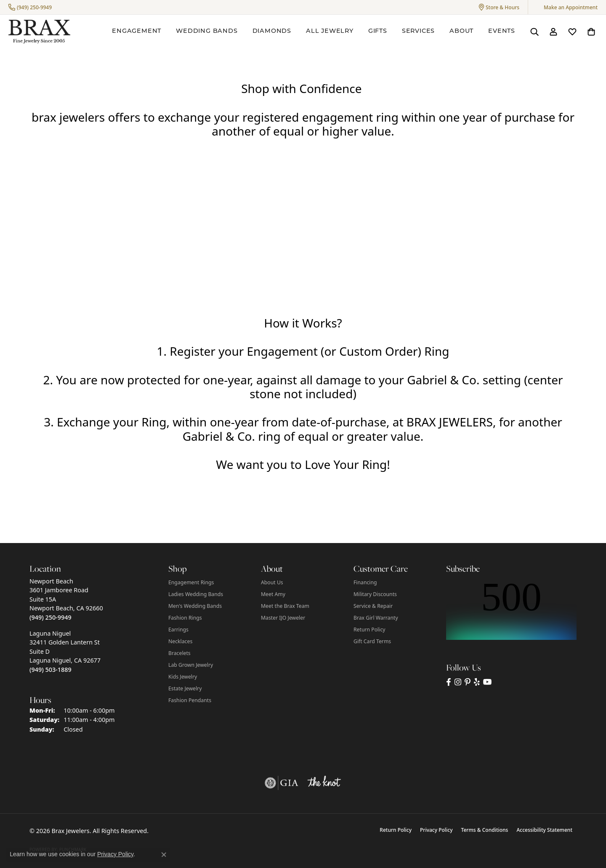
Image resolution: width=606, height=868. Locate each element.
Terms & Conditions (485, 830)
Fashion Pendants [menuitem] (190, 700)
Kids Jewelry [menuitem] (183, 677)
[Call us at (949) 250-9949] (50, 617)
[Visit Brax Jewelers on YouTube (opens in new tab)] (488, 682)
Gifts (378, 31)
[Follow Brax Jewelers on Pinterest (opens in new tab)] (468, 682)
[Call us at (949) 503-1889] (50, 670)
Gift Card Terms (372, 641)
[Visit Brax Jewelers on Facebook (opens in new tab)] (449, 682)
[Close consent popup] (164, 855)
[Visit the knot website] (324, 783)
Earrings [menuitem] (178, 630)
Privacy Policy (436, 830)
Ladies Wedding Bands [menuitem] (196, 594)
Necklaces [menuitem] (180, 641)
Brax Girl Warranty (376, 618)
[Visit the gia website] (282, 783)
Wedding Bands (207, 31)
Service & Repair (373, 606)
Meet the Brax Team (285, 606)
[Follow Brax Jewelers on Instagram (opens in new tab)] (458, 682)
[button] (499, 7)
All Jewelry (330, 31)
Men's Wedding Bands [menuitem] (195, 606)
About (461, 31)
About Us (272, 582)
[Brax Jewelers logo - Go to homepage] (39, 32)
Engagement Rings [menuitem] (191, 582)
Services (418, 31)
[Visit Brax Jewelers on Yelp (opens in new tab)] (477, 682)
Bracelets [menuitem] (179, 653)
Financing (365, 582)
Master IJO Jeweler (283, 618)
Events (502, 31)
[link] (30, 7)
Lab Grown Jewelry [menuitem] (191, 665)
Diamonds (272, 31)
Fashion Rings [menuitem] (185, 618)
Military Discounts (375, 594)
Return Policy (369, 630)
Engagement (137, 31)
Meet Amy (273, 594)
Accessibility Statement (544, 830)
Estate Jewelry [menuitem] (185, 688)
